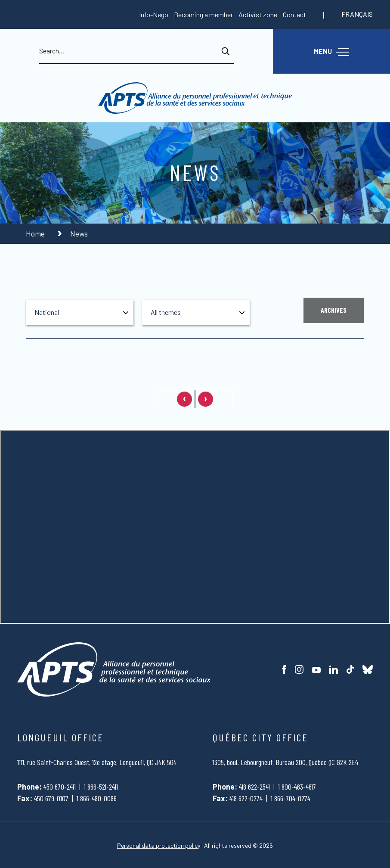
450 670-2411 (60, 787)
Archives (334, 310)
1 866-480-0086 (97, 798)
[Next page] (215, 399)
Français (357, 14)
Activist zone (258, 14)
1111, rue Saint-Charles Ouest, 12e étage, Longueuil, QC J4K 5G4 (97, 762)
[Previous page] (175, 399)
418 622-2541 (254, 787)
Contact (294, 14)
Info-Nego (154, 14)
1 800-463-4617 (297, 787)
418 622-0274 (246, 798)
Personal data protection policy (159, 845)
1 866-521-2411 (101, 787)
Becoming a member (203, 14)
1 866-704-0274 (291, 798)
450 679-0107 (51, 798)
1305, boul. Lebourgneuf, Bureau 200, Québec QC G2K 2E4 (285, 762)
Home (36, 233)
